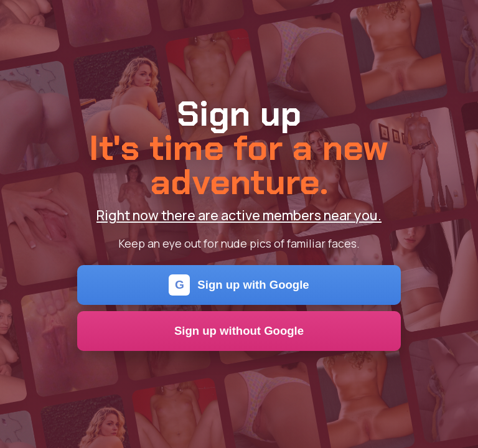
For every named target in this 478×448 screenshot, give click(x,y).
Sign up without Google (239, 331)
